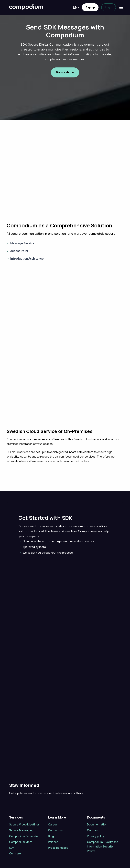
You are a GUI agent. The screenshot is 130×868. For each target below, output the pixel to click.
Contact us (55, 808)
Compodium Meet (21, 820)
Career (53, 803)
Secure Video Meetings (24, 803)
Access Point (19, 251)
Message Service (22, 243)
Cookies (92, 808)
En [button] (75, 7)
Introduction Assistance (27, 259)
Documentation (97, 803)
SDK (12, 826)
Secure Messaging (21, 808)
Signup (90, 7)
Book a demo (65, 72)
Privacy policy (96, 814)
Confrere (15, 832)
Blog (51, 814)
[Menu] (121, 7)
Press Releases (58, 826)
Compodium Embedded (24, 814)
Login (109, 7)
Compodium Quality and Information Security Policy (103, 824)
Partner (53, 820)
